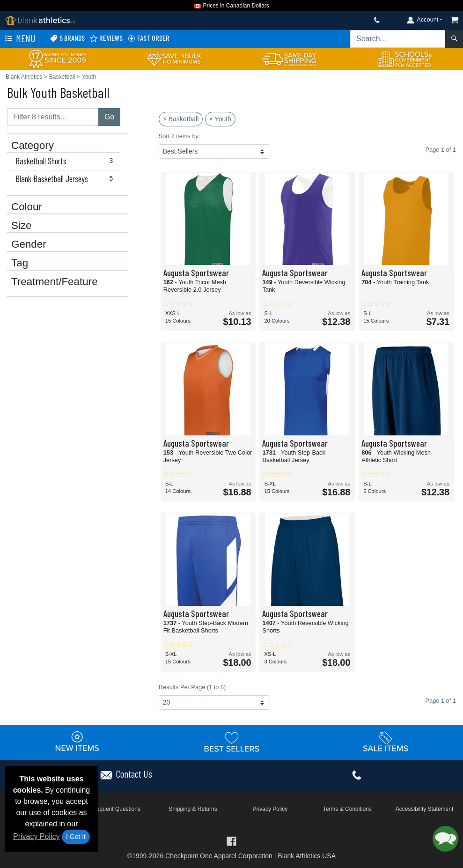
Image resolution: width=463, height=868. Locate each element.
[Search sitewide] (398, 39)
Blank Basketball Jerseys (66, 179)
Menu (19, 39)
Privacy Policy (37, 836)
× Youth (220, 119)
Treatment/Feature (55, 282)
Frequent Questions (116, 809)
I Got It (76, 837)
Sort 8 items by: (180, 136)
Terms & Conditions (347, 809)
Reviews (106, 38)
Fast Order (148, 38)
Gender (29, 244)
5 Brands (67, 38)
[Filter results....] (53, 117)
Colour (27, 207)
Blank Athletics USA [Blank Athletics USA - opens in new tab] (307, 856)
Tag (20, 263)
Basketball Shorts (66, 161)
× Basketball (181, 119)
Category (33, 146)
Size (22, 226)
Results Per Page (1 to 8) (192, 687)
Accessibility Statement (424, 809)
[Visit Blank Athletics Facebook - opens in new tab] (231, 841)
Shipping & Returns (193, 809)
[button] (445, 839)
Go (109, 117)
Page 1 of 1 (441, 701)
